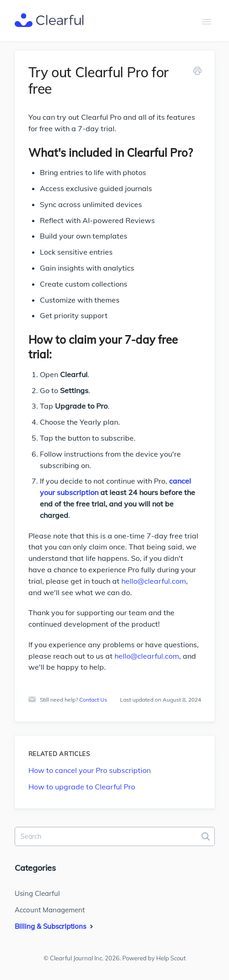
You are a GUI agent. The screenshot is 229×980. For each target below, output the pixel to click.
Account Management (50, 910)
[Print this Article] (197, 72)
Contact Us (93, 700)
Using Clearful (37, 893)
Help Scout (171, 958)
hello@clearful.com (154, 581)
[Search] (115, 836)
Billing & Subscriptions (55, 926)
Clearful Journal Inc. (77, 958)
